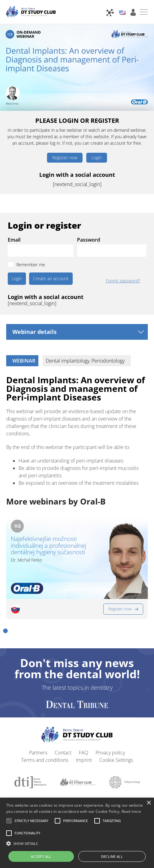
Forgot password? (123, 281)
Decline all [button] (112, 856)
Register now (65, 158)
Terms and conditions (45, 747)
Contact (63, 740)
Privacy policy (110, 740)
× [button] (149, 803)
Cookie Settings (116, 747)
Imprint (84, 747)
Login (97, 158)
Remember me (31, 265)
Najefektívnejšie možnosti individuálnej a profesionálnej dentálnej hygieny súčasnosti (48, 546)
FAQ (83, 740)
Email (14, 240)
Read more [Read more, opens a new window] (131, 811)
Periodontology (108, 361)
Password (89, 240)
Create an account (51, 278)
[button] (5, 618)
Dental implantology (68, 361)
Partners (38, 740)
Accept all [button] (41, 856)
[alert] (77, 833)
